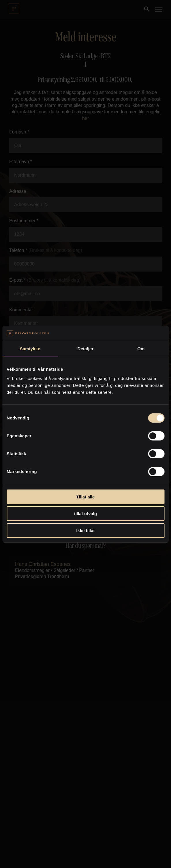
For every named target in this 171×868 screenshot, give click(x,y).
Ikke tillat (85, 531)
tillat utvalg (85, 514)
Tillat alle (86, 497)
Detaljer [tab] (86, 349)
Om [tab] (141, 349)
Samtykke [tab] (30, 349)
